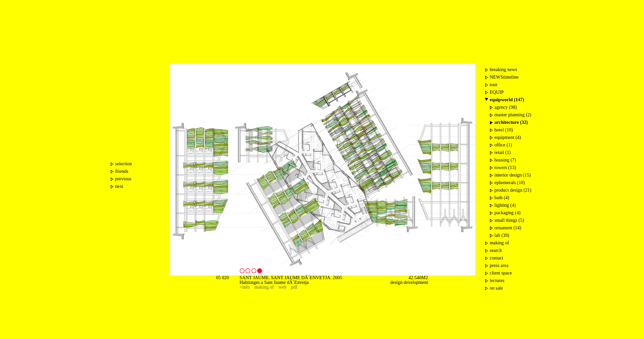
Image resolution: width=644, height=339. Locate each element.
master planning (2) (513, 115)
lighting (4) (505, 205)
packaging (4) (508, 213)
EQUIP (497, 92)
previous (123, 179)
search (496, 250)
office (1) (503, 145)
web (282, 287)
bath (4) (502, 198)
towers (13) (505, 167)
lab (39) (502, 235)
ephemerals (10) (510, 182)
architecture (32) (511, 122)
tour (494, 85)
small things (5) (509, 220)
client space (501, 273)
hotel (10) (504, 130)
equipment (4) (508, 137)
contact (497, 258)
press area (499, 265)
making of (264, 287)
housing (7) (505, 160)
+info (245, 287)
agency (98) (506, 107)
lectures (497, 280)
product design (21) (513, 190)
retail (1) (503, 152)
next (119, 186)
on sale (497, 288)
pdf (294, 287)
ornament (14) (508, 228)
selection (124, 164)
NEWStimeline (504, 77)
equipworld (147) (507, 100)
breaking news (504, 69)
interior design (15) (513, 175)
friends (122, 171)
